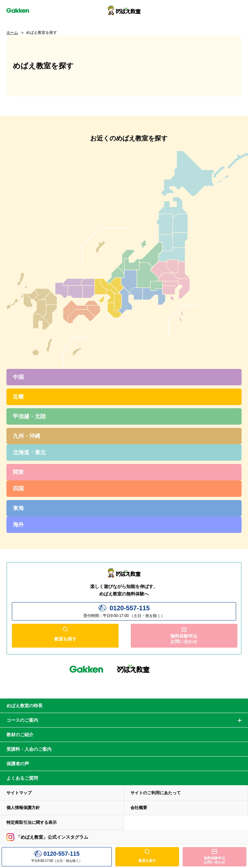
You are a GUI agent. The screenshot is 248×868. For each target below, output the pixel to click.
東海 (18, 508)
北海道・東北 (29, 453)
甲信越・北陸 (29, 416)
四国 (18, 489)
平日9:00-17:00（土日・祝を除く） (57, 857)
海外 (18, 525)
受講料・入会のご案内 (29, 749)
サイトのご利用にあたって (156, 792)
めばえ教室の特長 (24, 705)
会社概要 (139, 807)
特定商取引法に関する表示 (32, 822)
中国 (18, 377)
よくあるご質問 (22, 778)
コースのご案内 (22, 720)
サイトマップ (19, 792)
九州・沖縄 (27, 436)
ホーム (12, 33)
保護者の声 (18, 763)
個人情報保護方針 (23, 807)
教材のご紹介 (20, 734)
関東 (18, 472)
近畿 (18, 397)
